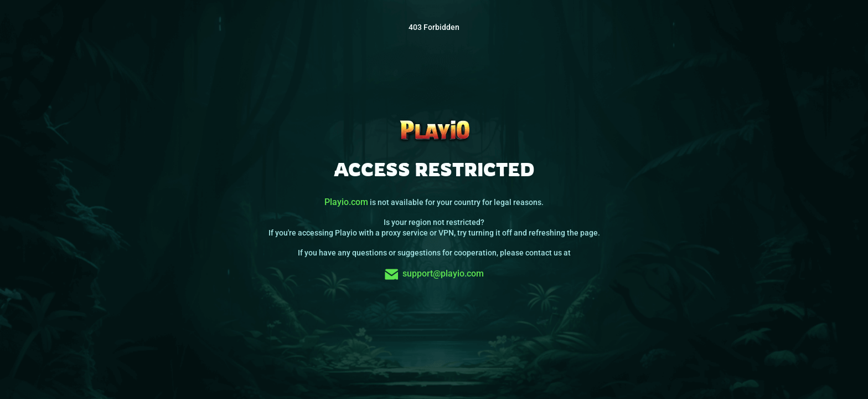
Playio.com (346, 202)
